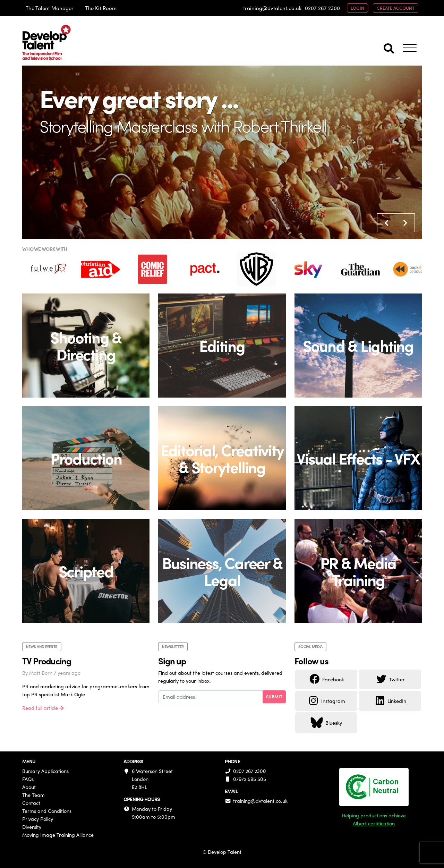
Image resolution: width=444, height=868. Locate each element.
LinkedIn (390, 701)
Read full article (43, 708)
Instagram (326, 701)
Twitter (390, 679)
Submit (274, 696)
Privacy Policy (38, 819)
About (29, 787)
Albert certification (374, 823)
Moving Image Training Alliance (58, 835)
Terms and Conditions (47, 811)
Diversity (32, 827)
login (357, 8)
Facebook (326, 679)
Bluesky (326, 723)
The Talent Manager (50, 8)
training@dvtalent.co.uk (272, 8)
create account (396, 8)
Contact (31, 803)
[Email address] (210, 697)
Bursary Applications (45, 771)
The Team (33, 795)
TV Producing (47, 661)
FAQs (28, 779)
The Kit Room (101, 8)
